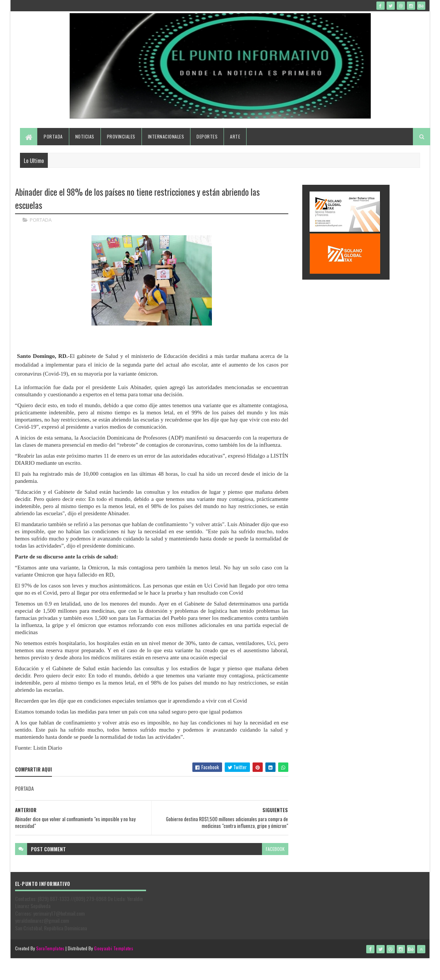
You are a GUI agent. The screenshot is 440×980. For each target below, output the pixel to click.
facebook (275, 849)
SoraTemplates (50, 948)
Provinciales (121, 136)
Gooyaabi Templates (113, 948)
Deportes (207, 136)
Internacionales (166, 136)
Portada (53, 136)
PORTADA (41, 220)
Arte (235, 136)
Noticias (85, 136)
